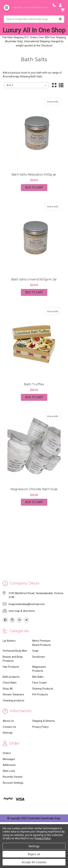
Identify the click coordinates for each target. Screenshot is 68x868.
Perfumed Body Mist (15, 651)
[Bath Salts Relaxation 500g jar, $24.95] (34, 134)
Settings (34, 846)
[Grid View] (54, 85)
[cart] (63, 10)
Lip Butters (9, 641)
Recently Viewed (13, 777)
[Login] (62, 5)
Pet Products (40, 694)
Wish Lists (9, 771)
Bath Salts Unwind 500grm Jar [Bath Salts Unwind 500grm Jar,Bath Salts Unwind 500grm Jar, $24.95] (34, 279)
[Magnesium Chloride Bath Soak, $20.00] (34, 448)
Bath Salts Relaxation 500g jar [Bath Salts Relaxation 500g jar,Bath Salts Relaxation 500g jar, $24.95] (34, 175)
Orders (7, 753)
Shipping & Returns (44, 721)
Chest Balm (10, 683)
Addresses (9, 765)
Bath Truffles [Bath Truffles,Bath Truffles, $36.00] (34, 384)
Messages (9, 759)
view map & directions (22, 611)
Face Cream (40, 683)
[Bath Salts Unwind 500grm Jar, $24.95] (34, 239)
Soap (35, 651)
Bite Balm (38, 677)
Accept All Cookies (34, 862)
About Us (8, 721)
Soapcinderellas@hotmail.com (27, 604)
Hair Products (11, 667)
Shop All (8, 689)
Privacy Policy (40, 727)
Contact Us (9, 727)
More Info (54, 100)
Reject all (34, 854)
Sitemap (8, 733)
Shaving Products (43, 689)
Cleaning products (14, 700)
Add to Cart (34, 187)
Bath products (11, 677)
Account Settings (13, 783)
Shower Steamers (13, 694)
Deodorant (39, 657)
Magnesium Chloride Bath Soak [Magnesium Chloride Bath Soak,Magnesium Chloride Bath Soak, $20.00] (34, 489)
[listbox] (27, 85)
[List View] (61, 85)
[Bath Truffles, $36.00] (34, 344)
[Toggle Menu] (7, 8)
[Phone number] (55, 5)
